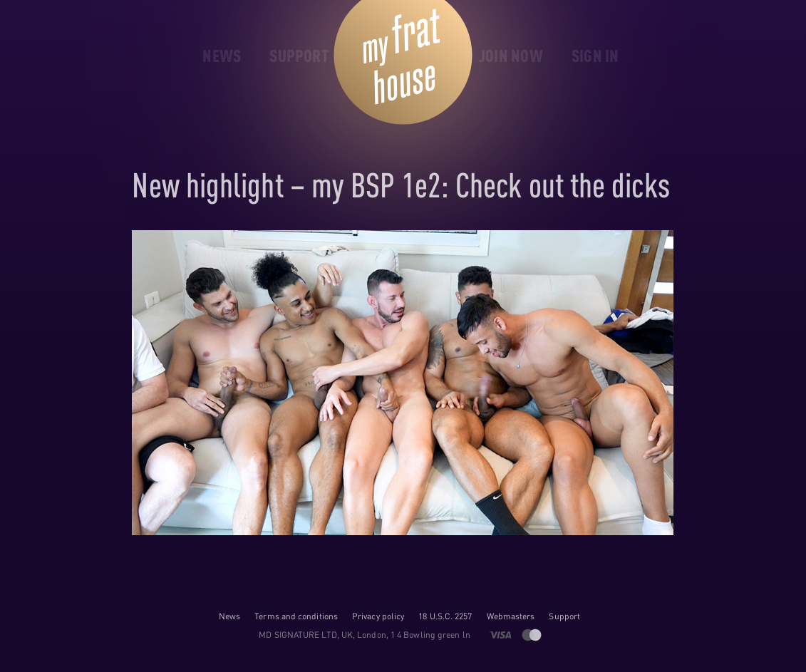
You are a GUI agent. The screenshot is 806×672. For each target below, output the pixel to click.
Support (564, 616)
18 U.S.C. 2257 (445, 616)
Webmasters (511, 616)
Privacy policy (378, 616)
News (229, 616)
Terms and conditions (296, 616)
